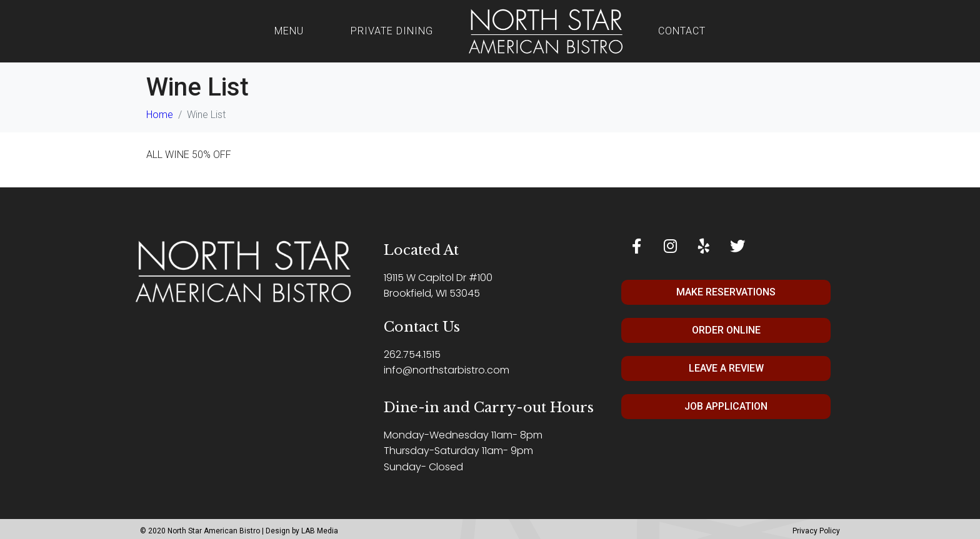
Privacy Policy (816, 531)
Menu (289, 31)
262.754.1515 (412, 354)
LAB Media (320, 531)
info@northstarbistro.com (447, 370)
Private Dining (392, 31)
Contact (682, 31)
